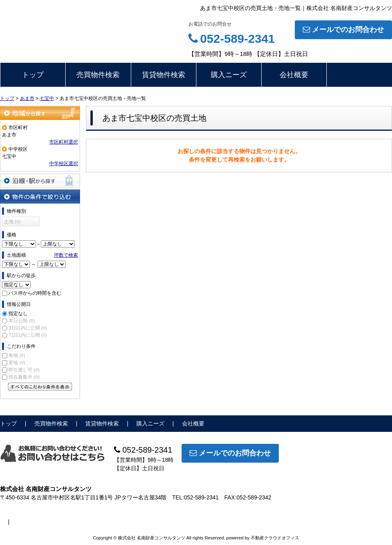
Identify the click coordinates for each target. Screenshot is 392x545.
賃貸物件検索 (164, 75)
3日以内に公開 (28, 328)
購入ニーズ (229, 75)
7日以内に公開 (28, 335)
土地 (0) (12, 222)
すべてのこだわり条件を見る (40, 387)
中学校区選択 (64, 164)
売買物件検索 (98, 75)
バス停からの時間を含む (35, 293)
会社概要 (294, 75)
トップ (33, 75)
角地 (17, 355)
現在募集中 (24, 377)
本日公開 (21, 321)
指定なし (18, 313)
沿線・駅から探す (40, 181)
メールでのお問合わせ (343, 30)
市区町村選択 (64, 142)
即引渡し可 (24, 370)
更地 (17, 363)
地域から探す (40, 113)
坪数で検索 (66, 255)
